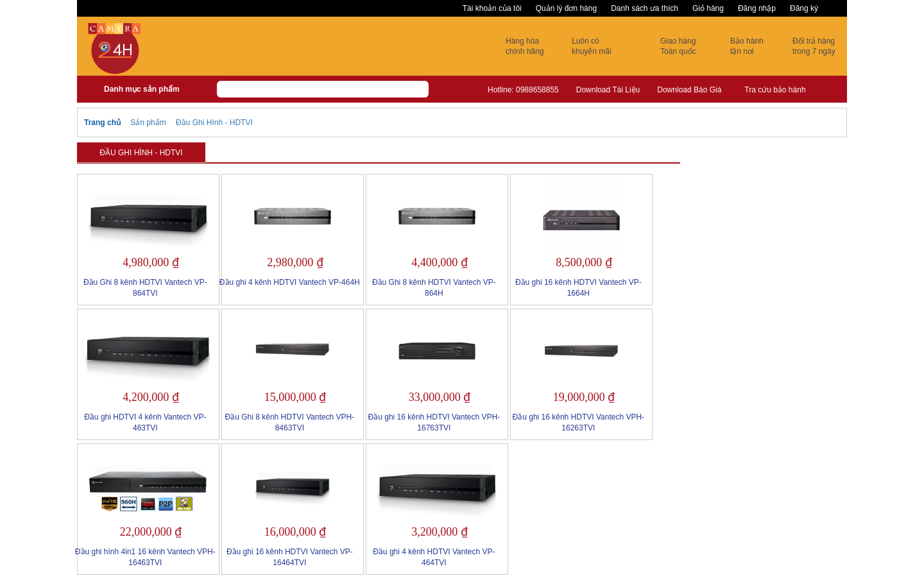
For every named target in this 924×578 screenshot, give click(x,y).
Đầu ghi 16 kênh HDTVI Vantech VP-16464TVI (290, 557)
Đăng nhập (757, 8)
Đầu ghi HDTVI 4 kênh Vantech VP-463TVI (145, 422)
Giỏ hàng (708, 8)
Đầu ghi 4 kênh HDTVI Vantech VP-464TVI (434, 557)
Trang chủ (102, 123)
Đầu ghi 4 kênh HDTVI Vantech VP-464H (290, 282)
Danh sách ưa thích (645, 8)
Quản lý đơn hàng (566, 8)
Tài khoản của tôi (492, 8)
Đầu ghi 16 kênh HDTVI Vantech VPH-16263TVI (579, 422)
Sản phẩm (148, 123)
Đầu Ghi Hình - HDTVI (214, 123)
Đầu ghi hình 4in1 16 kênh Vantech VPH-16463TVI (145, 557)
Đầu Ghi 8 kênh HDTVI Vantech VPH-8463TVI (290, 422)
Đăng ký (804, 8)
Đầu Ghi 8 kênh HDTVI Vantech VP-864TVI (145, 288)
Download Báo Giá (689, 90)
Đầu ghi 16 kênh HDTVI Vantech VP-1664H (578, 288)
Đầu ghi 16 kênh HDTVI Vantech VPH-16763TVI (434, 422)
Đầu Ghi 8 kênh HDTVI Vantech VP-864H (434, 288)
